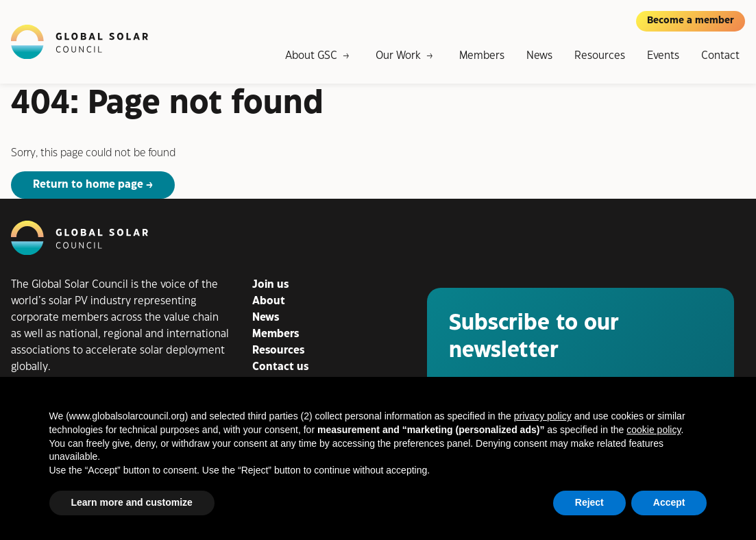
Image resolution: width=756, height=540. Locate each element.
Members (482, 56)
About (269, 301)
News (539, 56)
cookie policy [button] (654, 430)
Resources (600, 56)
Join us (270, 285)
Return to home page (88, 185)
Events (663, 56)
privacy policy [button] (543, 416)
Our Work (398, 56)
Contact (720, 56)
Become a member (691, 21)
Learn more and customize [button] (132, 502)
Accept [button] (669, 502)
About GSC (311, 56)
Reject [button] (589, 502)
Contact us (280, 367)
